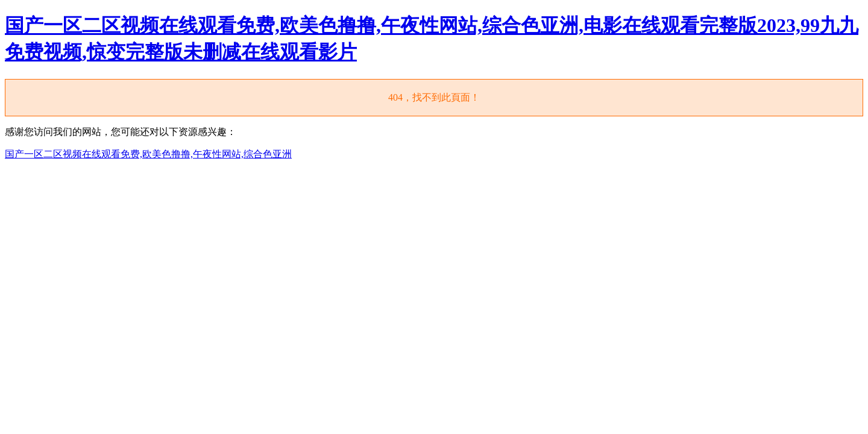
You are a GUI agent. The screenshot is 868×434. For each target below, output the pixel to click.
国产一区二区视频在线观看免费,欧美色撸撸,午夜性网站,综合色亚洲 (148, 154)
